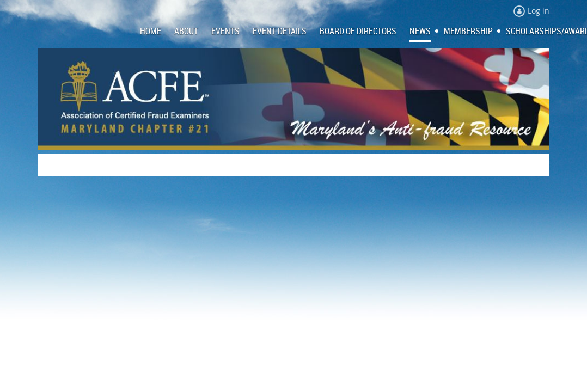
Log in (539, 11)
